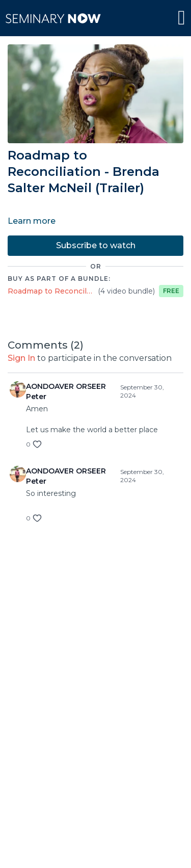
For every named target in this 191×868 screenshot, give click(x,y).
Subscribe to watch (96, 245)
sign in (21, 358)
